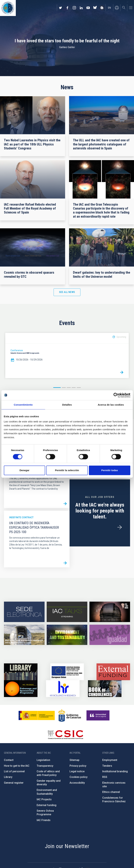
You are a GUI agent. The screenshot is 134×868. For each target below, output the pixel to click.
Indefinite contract (21, 517)
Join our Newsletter (67, 846)
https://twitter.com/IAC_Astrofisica (61, 8)
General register (14, 783)
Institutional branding (115, 771)
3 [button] (69, 388)
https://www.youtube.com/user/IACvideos (88, 8)
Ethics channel (111, 792)
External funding (47, 805)
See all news (67, 292)
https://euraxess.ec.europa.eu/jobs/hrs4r (63, 689)
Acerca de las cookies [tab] (111, 405)
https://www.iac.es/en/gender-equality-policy (110, 635)
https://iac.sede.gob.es (24, 612)
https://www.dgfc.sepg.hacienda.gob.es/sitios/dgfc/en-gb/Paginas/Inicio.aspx (67, 672)
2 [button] (64, 388)
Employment (110, 760)
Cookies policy (79, 777)
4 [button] (74, 388)
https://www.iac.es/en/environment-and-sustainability (67, 635)
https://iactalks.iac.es (67, 612)
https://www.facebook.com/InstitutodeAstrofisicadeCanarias (67, 8)
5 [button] (79, 388)
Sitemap (74, 760)
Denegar (24, 470)
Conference (17, 350)
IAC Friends (44, 820)
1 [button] (57, 388)
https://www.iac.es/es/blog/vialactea (102, 8)
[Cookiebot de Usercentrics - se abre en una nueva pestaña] (116, 395)
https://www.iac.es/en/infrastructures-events (24, 635)
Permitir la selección (67, 470)
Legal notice (77, 771)
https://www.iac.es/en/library (21, 672)
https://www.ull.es (98, 715)
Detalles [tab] (67, 405)
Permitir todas (110, 470)
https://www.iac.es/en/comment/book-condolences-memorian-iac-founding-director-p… (105, 689)
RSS (105, 777)
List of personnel (14, 771)
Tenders (107, 766)
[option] (67, 356)
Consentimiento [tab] (23, 405)
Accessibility (77, 783)
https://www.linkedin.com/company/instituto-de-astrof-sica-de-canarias (81, 8)
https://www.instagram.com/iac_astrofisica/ (74, 8)
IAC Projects (44, 799)
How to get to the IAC (17, 766)
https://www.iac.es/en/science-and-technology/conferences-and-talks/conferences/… (110, 612)
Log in (117, 8)
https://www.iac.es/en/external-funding (113, 672)
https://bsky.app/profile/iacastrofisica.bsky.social (95, 8)
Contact (9, 760)
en (109, 8)
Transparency (45, 766)
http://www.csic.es (65, 735)
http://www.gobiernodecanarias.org (70, 715)
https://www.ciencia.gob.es (37, 715)
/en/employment (120, 527)
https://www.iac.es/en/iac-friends (21, 689)
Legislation (43, 760)
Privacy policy (78, 766)
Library (8, 777)
